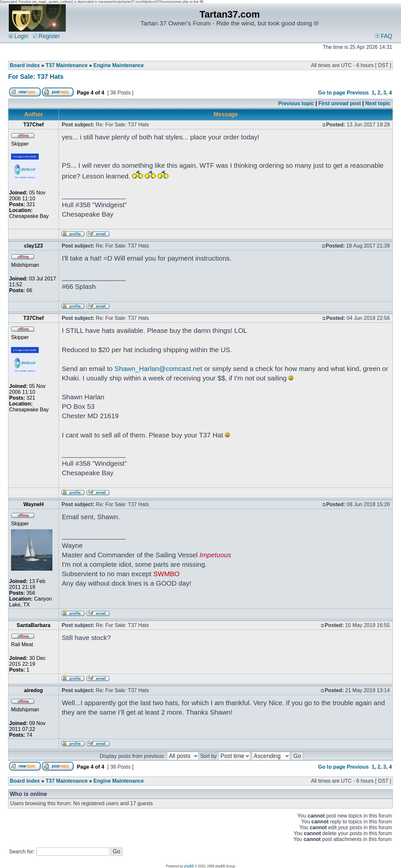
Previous (358, 93)
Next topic (378, 103)
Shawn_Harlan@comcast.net (159, 369)
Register (47, 36)
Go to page (332, 93)
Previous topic (296, 103)
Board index (25, 65)
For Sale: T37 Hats (36, 77)
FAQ (384, 36)
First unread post (340, 103)
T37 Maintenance (67, 65)
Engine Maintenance (119, 65)
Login (19, 36)
